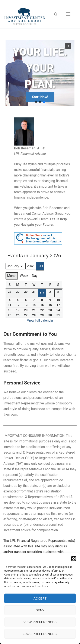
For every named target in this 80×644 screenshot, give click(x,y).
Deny (40, 610)
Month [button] (12, 276)
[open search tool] (56, 14)
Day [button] (35, 276)
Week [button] (24, 276)
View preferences (40, 622)
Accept (40, 598)
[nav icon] (68, 14)
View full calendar (40, 320)
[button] (74, 559)
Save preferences (40, 634)
